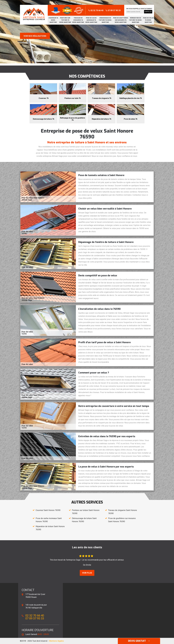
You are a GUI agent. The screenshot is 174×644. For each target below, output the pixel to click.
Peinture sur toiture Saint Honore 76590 (86, 512)
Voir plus (87, 573)
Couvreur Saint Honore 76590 (48, 510)
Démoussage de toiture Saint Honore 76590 (84, 520)
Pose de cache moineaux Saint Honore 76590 (49, 520)
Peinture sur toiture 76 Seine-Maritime (65, 20)
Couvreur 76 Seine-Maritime (53, 20)
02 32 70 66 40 (96, 10)
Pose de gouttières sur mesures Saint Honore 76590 (122, 520)
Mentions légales (56, 641)
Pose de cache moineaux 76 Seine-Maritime (91, 20)
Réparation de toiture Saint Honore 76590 (50, 528)
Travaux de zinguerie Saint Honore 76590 (123, 512)
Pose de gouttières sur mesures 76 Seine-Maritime (121, 20)
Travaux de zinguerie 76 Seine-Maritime (78, 20)
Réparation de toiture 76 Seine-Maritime (136, 20)
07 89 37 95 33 (113, 10)
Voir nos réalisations (35, 36)
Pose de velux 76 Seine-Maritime (148, 20)
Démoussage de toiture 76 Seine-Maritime (105, 20)
